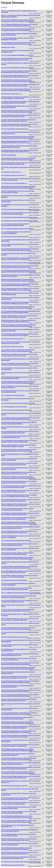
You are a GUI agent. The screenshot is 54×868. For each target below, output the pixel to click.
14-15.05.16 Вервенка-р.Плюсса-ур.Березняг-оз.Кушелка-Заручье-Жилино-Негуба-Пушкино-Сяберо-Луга (21, 163)
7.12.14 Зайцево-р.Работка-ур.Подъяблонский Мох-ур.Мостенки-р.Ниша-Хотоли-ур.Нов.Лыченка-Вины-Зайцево (20, 418)
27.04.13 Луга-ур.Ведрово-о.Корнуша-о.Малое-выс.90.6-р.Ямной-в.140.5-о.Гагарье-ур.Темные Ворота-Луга (21, 777)
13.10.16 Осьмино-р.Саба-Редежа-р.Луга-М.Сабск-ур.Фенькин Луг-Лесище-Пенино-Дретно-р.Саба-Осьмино (20, 76)
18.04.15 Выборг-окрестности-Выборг (12, 346)
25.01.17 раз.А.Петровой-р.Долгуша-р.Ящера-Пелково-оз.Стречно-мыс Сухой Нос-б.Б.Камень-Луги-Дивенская (18, 20)
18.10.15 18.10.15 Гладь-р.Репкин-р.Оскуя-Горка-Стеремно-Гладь (21, 263)
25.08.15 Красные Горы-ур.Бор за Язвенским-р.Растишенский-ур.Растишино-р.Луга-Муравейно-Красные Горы (20, 285)
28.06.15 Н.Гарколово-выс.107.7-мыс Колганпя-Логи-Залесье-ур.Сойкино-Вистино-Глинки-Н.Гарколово (20, 316)
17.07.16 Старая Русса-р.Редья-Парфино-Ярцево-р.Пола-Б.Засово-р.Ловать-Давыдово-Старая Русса (18, 120)
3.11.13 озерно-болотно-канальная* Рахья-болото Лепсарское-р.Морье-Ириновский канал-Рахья (20, 654)
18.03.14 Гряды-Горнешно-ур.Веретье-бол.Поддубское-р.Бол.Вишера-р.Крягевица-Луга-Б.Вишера (18, 553)
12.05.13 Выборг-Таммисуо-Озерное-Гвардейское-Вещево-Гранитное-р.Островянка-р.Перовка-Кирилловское (19, 759)
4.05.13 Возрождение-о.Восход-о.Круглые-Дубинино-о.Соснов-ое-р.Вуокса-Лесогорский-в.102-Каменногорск (21, 768)
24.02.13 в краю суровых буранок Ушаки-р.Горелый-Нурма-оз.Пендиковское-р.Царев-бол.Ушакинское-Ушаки (19, 821)
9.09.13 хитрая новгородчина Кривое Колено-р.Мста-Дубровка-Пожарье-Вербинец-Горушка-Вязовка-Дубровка (20, 695)
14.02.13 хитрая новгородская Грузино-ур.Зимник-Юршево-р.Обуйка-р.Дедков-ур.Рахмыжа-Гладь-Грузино (19, 839)
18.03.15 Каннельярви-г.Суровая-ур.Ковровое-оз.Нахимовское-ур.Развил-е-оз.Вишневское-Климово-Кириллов (20, 364)
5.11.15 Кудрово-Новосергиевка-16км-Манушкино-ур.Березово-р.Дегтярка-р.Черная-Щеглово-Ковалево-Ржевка (20, 249)
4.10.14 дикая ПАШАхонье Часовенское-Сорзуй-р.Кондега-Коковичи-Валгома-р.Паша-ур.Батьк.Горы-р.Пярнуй (19, 450)
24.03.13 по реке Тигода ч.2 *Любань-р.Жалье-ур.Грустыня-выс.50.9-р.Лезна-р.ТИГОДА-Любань (19, 812)
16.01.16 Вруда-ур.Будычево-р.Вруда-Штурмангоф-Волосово (19, 221)
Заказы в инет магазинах (9, 155)
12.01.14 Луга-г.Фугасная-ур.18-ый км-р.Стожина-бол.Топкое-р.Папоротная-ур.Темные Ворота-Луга (19, 601)
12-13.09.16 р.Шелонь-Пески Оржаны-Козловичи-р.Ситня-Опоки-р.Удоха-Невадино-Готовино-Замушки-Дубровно (21, 90)
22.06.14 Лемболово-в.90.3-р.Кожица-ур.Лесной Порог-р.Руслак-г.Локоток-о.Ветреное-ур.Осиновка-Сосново (20, 505)
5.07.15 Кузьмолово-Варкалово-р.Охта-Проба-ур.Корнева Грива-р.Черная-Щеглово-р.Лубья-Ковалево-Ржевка (20, 312)
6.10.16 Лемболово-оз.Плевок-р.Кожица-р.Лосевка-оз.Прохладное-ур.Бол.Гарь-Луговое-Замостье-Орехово (18, 81)
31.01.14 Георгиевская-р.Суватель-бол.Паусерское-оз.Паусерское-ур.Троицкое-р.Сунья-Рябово (17, 589)
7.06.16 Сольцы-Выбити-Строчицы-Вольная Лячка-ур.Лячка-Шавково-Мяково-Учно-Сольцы (19, 146)
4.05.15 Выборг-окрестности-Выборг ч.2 (13, 339)
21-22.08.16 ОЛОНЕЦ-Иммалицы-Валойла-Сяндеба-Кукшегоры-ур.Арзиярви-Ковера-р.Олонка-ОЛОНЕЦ (20, 102)
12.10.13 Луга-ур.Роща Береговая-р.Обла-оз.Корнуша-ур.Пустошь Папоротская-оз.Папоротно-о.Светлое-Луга (21, 677)
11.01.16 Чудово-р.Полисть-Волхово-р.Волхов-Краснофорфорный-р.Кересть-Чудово (15, 225)
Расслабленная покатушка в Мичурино (13, 865)
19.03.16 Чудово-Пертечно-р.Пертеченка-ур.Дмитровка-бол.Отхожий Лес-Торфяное (18, 192)
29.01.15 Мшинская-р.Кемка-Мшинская (13, 395)
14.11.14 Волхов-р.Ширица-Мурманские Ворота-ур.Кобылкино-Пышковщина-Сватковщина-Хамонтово (20, 432)
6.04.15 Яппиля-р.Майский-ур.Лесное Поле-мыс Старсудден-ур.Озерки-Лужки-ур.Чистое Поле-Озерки (19, 355)
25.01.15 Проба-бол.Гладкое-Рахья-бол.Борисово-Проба (18, 403)
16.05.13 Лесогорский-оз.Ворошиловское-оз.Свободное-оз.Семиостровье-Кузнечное (18, 754)
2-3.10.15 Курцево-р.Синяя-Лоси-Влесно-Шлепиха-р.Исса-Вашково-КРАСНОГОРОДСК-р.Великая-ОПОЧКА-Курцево (19, 271)
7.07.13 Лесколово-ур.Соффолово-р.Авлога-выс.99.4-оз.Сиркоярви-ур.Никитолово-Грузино (17, 718)
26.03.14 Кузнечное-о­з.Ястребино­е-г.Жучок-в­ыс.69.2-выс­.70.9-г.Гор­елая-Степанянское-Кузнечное (20, 544)
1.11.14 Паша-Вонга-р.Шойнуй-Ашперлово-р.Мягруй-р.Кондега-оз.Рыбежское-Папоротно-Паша (20, 437)
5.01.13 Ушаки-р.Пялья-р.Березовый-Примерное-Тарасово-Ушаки (21, 862)
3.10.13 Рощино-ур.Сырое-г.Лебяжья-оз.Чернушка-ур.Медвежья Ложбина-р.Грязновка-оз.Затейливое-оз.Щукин (20, 682)
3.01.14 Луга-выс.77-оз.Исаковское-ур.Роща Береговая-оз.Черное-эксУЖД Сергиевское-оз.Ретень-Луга (18, 610)
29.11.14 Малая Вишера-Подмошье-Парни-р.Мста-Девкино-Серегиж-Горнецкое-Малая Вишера (19, 423)
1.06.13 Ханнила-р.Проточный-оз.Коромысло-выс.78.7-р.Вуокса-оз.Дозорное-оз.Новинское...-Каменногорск (20, 745)
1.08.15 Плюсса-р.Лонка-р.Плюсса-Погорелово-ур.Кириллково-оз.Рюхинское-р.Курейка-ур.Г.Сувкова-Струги (20, 303)
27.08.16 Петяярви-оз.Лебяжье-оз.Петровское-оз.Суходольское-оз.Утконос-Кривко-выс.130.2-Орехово (20, 98)
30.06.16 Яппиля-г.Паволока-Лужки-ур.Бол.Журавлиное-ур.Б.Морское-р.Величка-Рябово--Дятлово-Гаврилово (18, 137)
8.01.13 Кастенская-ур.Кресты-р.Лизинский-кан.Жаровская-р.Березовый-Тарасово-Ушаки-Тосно (19, 858)
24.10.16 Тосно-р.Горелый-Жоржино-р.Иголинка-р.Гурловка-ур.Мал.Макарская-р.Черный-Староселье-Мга (19, 71)
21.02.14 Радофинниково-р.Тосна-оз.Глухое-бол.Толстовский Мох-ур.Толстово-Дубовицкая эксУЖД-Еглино (21, 572)
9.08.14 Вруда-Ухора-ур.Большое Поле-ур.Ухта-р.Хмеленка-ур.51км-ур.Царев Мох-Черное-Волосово (19, 482)
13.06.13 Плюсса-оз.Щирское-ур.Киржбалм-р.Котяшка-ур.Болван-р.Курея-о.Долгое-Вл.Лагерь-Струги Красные (21, 736)
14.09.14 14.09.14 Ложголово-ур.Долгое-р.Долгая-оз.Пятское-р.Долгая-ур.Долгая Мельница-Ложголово (19, 464)
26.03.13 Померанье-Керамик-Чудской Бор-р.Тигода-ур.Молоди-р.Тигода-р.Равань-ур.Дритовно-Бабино (20, 803)
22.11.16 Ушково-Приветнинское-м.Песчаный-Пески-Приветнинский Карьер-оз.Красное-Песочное (17, 59)
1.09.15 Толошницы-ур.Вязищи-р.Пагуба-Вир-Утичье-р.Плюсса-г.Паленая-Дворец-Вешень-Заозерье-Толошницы (20, 289)
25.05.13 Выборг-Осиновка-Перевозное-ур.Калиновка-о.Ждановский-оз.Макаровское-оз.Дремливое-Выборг (17, 750)
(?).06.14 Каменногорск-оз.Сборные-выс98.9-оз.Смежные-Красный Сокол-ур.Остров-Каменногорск (19, 518)
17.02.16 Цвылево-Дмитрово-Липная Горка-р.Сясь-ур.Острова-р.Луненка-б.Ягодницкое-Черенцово (20, 213)
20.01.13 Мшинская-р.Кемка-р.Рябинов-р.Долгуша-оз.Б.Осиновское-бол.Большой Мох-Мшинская (16, 848)
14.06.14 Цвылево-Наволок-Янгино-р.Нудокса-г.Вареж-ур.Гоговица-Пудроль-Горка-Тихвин (17, 509)
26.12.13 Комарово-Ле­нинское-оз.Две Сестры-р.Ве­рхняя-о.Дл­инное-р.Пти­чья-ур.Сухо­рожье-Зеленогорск (20, 619)
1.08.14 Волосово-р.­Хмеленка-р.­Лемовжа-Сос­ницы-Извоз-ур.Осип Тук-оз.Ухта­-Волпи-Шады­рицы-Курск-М (21, 487)
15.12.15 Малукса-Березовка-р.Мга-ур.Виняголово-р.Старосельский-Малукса (16, 232)
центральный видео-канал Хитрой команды (14, 580)
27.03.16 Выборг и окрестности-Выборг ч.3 (14, 183)
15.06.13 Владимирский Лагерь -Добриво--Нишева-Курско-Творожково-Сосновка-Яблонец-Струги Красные (19, 732)
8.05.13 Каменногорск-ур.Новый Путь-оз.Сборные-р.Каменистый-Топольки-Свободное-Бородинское (21, 763)
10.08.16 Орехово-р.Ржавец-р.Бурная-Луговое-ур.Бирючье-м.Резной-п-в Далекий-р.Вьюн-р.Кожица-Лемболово (19, 111)
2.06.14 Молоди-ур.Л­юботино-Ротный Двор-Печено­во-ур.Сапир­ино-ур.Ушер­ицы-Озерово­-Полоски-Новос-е (20, 514)
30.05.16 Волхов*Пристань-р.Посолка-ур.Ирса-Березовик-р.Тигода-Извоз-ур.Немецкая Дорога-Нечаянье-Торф (18, 159)
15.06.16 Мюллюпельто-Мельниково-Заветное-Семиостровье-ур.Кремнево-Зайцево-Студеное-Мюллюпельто (20, 151)
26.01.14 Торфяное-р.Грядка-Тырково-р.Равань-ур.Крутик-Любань (21, 593)
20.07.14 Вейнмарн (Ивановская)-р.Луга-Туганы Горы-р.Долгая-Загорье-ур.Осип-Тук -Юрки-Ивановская (20, 491)
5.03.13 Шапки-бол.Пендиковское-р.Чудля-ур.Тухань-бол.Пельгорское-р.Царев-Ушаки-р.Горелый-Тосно (17, 817)
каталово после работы (8, 47)
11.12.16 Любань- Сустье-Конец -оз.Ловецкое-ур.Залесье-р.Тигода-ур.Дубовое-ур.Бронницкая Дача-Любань (18, 43)
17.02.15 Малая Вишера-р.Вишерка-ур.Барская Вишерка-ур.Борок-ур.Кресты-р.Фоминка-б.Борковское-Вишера (18, 382)
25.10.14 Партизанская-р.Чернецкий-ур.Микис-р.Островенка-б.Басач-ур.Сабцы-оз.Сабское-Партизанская (19, 441)
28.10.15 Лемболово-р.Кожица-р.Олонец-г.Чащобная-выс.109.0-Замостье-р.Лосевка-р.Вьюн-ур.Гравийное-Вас (20, 259)
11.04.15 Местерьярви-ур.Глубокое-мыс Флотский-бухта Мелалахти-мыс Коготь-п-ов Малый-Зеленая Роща (18, 350)
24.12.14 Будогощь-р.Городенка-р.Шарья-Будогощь (16, 410)
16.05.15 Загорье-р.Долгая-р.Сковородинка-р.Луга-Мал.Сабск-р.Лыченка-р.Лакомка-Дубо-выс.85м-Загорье (20, 335)
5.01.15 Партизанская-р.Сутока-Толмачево (14, 407)
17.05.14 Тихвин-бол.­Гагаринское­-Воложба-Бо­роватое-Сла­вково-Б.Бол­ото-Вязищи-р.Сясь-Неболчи (21, 527)
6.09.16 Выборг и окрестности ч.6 (11, 94)
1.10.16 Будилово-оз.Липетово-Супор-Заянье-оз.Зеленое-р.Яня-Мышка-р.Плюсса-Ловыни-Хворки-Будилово (20, 85)
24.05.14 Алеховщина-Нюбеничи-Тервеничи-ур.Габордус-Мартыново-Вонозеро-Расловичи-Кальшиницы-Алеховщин (19, 523)
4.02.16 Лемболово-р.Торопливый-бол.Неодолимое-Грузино (19, 217)
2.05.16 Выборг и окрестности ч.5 (11, 172)
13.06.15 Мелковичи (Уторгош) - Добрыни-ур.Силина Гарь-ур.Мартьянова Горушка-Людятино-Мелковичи (19, 321)
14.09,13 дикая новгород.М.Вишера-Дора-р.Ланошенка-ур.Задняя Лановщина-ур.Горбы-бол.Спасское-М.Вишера (21, 691)
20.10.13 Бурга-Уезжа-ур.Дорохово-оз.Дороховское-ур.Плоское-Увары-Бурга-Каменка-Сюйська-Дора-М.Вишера (20, 663)
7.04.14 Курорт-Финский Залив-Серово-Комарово (16, 540)
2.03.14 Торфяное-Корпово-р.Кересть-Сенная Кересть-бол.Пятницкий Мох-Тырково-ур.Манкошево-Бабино (18, 558)
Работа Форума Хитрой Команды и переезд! (14, 786)
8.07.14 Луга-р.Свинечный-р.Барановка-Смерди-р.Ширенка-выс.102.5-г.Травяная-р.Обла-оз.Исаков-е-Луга (19, 496)
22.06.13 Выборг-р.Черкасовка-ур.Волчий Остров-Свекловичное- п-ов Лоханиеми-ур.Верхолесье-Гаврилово (21, 727)
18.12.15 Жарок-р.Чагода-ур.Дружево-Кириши (15, 236)
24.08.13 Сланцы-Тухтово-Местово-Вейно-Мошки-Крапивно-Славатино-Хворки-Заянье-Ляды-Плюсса (19, 700)
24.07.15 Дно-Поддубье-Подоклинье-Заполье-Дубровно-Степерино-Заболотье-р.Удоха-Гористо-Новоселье (18, 307)
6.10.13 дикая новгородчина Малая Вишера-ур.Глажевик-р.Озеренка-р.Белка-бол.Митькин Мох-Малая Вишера (18, 668)
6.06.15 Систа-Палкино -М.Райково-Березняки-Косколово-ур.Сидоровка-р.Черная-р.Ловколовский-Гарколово (18, 325)
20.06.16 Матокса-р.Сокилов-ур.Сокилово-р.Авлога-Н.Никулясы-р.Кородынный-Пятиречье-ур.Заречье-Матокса (20, 142)
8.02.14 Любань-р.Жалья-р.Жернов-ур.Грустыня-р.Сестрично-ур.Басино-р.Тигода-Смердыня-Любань (20, 576)
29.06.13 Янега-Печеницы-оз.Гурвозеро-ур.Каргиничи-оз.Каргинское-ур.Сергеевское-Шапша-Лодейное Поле (17, 723)
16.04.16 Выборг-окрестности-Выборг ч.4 (13, 175)
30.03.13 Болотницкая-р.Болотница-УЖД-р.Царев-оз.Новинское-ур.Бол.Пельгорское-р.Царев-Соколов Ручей (20, 799)
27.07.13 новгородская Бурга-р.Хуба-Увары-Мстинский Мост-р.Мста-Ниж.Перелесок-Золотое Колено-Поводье (19, 713)
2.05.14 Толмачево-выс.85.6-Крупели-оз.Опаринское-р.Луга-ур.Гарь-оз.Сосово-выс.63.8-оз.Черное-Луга (19, 532)
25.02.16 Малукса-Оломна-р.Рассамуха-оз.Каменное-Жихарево (20, 209)
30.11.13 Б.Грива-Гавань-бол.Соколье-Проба (14, 637)
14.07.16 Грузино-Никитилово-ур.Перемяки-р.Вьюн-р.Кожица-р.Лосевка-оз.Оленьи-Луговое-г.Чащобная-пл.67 (20, 125)
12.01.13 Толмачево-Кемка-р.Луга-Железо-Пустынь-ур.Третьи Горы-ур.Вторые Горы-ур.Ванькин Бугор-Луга (20, 853)
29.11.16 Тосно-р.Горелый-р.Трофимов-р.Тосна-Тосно (17, 55)
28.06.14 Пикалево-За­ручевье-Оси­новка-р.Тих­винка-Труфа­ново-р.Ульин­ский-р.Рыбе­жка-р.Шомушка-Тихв (20, 500)
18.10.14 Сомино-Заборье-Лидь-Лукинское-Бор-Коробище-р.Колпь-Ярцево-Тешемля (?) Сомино (19, 446)
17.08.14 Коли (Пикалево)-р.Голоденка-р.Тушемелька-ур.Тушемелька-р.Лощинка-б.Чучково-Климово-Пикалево (18, 477)
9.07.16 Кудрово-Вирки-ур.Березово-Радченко (15, 129)
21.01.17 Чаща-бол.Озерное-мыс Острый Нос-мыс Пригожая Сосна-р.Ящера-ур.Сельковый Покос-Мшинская (19, 25)
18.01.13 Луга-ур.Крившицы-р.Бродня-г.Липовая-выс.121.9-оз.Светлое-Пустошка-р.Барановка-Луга (19, 597)
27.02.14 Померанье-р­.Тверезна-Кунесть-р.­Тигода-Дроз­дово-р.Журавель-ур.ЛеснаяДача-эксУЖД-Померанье (19, 567)
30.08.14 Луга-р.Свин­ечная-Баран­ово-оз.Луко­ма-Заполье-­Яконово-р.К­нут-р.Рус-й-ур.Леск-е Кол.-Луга (19, 473)
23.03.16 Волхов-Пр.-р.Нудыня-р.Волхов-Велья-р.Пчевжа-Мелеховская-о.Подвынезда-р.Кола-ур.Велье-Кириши (18, 187)
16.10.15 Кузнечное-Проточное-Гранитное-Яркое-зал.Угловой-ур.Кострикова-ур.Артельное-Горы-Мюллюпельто (20, 266)
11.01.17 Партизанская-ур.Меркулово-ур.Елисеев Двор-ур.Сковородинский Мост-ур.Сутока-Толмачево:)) (18, 30)
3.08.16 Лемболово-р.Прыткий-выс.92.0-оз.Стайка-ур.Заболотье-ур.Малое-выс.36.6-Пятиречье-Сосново (21, 116)
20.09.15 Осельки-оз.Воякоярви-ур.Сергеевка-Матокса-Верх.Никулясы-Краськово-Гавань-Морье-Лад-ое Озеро (18, 280)
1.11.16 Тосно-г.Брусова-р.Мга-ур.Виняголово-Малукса (17, 68)
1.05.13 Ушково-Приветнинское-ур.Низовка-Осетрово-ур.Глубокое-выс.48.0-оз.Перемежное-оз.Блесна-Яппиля (18, 772)
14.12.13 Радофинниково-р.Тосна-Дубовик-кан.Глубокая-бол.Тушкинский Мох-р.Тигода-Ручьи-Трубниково (18, 628)
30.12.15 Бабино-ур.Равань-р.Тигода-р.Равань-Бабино (17, 229)
